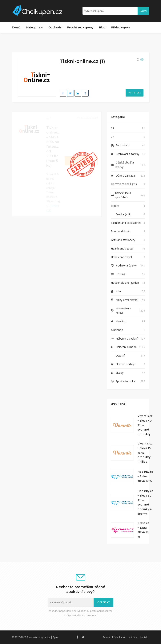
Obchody (55, 27)
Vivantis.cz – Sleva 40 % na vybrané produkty (145, 425)
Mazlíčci (121, 321)
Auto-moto (123, 145)
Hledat (143, 11)
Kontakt (144, 637)
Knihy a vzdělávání (127, 300)
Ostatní (120, 355)
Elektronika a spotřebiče (123, 195)
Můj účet (133, 637)
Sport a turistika (125, 381)
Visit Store (135, 93)
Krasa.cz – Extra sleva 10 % (143, 530)
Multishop (117, 330)
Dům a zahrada (125, 176)
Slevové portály (125, 364)
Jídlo (118, 291)
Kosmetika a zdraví (123, 310)
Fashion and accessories (126, 223)
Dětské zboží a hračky (125, 165)
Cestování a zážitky (127, 154)
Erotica (115, 206)
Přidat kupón (119, 637)
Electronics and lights (124, 184)
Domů (16, 27)
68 (112, 128)
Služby (120, 373)
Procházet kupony (80, 27)
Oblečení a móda (126, 347)
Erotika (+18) (124, 214)
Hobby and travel (121, 257)
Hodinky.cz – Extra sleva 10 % (145, 476)
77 (112, 137)
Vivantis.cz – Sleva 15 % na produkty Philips (145, 453)
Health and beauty (122, 248)
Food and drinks (121, 231)
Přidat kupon (121, 27)
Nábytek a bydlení (127, 339)
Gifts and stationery (123, 240)
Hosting (120, 274)
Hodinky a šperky (126, 265)
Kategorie (34, 27)
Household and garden (125, 283)
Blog (102, 27)
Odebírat (103, 602)
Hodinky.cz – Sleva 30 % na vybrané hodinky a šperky (145, 502)
